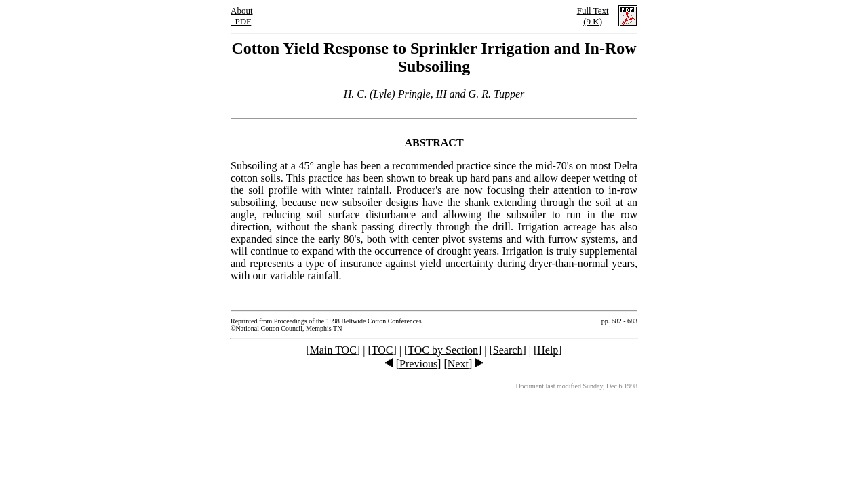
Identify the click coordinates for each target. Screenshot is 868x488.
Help (548, 350)
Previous (418, 364)
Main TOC (333, 350)
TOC (382, 350)
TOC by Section (443, 350)
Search (508, 350)
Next (458, 364)
